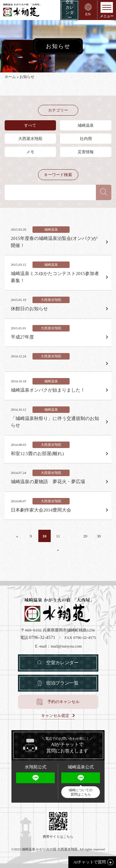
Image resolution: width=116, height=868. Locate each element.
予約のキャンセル (63, 702)
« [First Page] (17, 536)
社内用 (86, 139)
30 (99, 536)
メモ (30, 152)
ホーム (10, 77)
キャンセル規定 (55, 716)
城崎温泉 (86, 125)
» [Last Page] (58, 550)
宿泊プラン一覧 (62, 683)
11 (58, 536)
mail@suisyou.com (66, 646)
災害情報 (86, 152)
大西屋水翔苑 (30, 139)
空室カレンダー (62, 663)
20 (85, 536)
